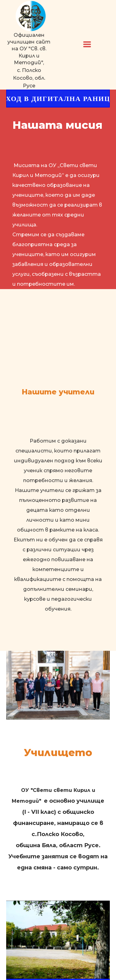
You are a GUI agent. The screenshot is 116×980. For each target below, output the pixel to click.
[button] (87, 44)
